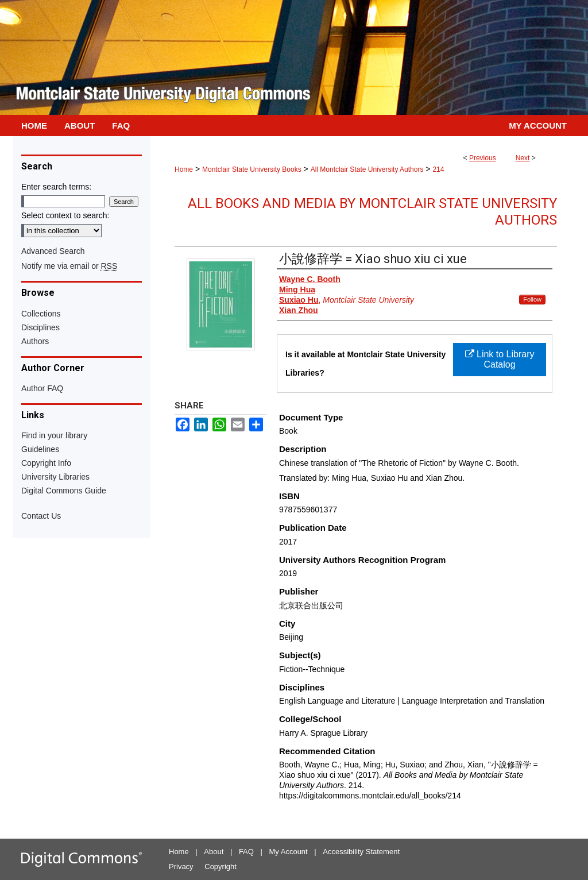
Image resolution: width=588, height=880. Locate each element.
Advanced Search (53, 251)
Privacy (181, 867)
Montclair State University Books (252, 169)
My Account (289, 852)
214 (438, 169)
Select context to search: (65, 215)
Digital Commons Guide (64, 491)
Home (184, 169)
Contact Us (41, 516)
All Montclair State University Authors (367, 169)
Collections (41, 314)
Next (523, 158)
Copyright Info (46, 463)
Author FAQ (42, 388)
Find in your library (54, 435)
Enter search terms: (56, 187)
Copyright (220, 867)
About (214, 852)
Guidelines (40, 449)
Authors (35, 341)
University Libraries (55, 477)
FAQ (246, 852)
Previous (483, 158)
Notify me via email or (69, 266)
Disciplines (40, 327)
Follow (532, 299)
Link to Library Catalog (500, 359)
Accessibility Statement (361, 852)
